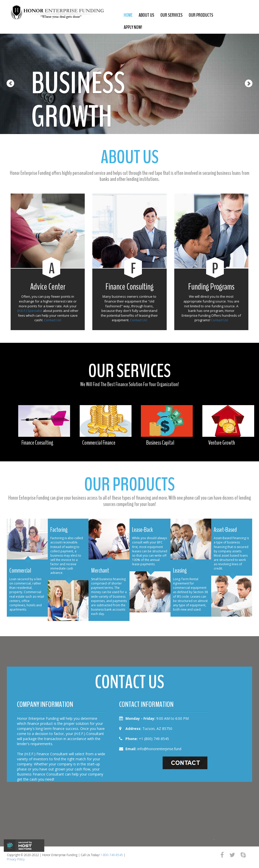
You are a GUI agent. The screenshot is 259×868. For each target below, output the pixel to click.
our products (201, 15)
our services (171, 15)
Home (128, 15)
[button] (6, 67)
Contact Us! (53, 320)
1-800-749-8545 (112, 855)
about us (146, 15)
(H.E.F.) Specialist (30, 311)
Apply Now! (133, 27)
